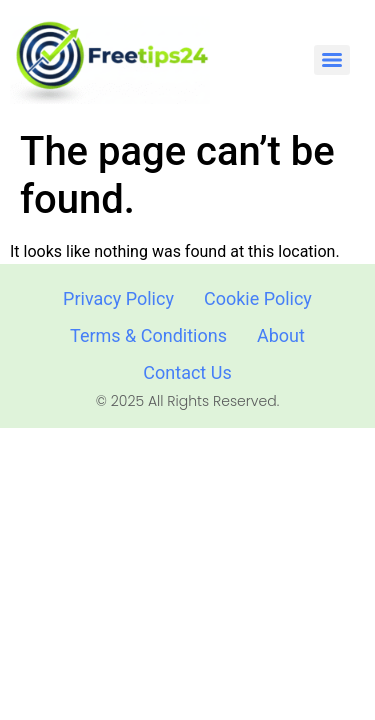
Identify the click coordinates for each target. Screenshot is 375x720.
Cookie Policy (258, 298)
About (281, 335)
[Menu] (332, 60)
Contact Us (187, 372)
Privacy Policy (118, 298)
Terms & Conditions (148, 335)
